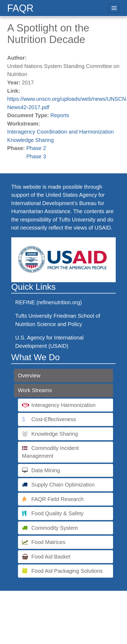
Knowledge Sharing (30, 140)
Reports (60, 115)
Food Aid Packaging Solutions (67, 571)
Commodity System (55, 528)
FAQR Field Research (58, 499)
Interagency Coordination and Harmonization (61, 132)
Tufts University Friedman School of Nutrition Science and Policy (58, 320)
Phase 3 (36, 156)
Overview (29, 375)
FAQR (20, 8)
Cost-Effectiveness (54, 419)
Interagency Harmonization (63, 405)
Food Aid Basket (51, 557)
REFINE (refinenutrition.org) (49, 302)
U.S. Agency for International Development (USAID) (50, 342)
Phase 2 (36, 148)
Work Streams (35, 390)
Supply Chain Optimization (63, 485)
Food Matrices (48, 542)
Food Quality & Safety (58, 513)
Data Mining (46, 470)
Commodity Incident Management (50, 452)
